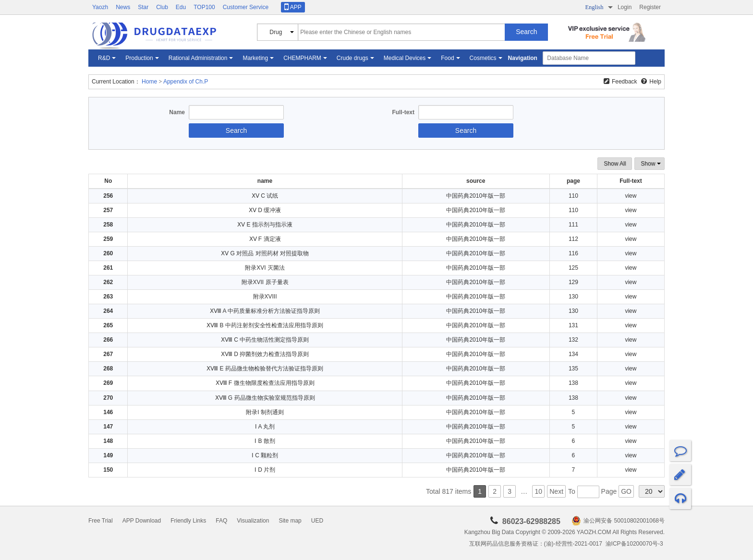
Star (143, 7)
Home (149, 82)
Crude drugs (352, 58)
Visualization (253, 521)
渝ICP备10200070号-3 (635, 544)
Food (447, 58)
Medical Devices (405, 58)
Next (556, 491)
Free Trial (101, 521)
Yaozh (100, 7)
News (123, 7)
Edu (181, 7)
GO (626, 491)
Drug (276, 32)
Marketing (255, 58)
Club (162, 7)
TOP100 (204, 7)
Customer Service (246, 7)
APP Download (142, 521)
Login (625, 7)
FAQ (221, 521)
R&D (104, 58)
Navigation (523, 58)
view (631, 196)
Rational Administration (198, 58)
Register (650, 7)
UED (317, 521)
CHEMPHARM (302, 58)
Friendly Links (188, 521)
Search (526, 32)
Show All (615, 164)
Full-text (403, 112)
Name (177, 112)
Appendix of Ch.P (186, 82)
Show (650, 164)
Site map (290, 521)
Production (139, 58)
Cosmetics (483, 58)
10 (538, 491)
